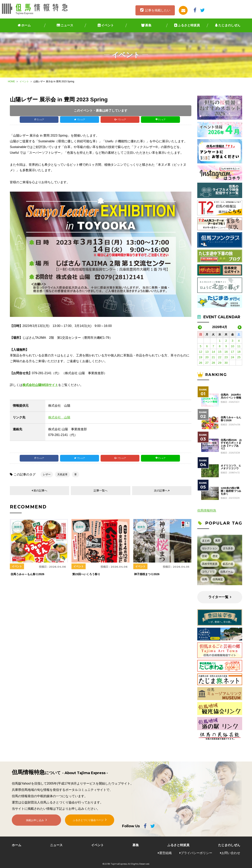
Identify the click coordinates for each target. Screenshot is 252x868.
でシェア (40, 121)
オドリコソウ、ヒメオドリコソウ (231, 467)
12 (201, 352)
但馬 (205, 579)
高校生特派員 (210, 564)
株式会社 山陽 (59, 419)
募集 (148, 25)
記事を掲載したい (158, 10)
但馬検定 (218, 579)
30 (226, 363)
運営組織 (165, 853)
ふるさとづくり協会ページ (88, 824)
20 (207, 357)
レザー (47, 478)
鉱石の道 (228, 564)
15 (220, 352)
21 (213, 357)
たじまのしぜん (229, 25)
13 (207, 352)
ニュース (67, 25)
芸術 (205, 556)
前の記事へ (41, 495)
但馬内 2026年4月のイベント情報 (231, 396)
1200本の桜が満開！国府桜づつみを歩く (231, 491)
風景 (218, 541)
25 (239, 357)
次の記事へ (161, 495)
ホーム (26, 25)
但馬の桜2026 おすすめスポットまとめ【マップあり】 (231, 444)
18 (239, 352)
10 (232, 346)
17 (232, 352)
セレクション (210, 548)
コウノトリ (208, 572)
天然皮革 (62, 478)
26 (201, 363)
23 (226, 357)
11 (239, 346)
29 (220, 363)
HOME (11, 81)
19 (201, 357)
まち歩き (228, 548)
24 (232, 357)
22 (220, 357)
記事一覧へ (101, 495)
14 (213, 352)
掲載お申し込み (35, 824)
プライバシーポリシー (196, 853)
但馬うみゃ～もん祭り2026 (231, 419)
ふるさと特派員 (189, 25)
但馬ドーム (227, 572)
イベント (107, 25)
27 (207, 363)
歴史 (215, 556)
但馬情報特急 (207, 510)
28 (213, 363)
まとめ (206, 541)
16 (226, 352)
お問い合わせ (231, 853)
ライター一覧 (218, 597)
